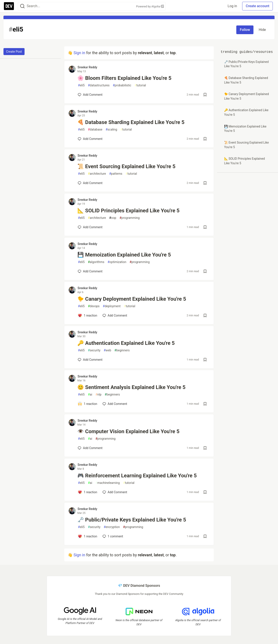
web (107, 350)
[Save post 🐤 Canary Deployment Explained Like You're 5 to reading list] (205, 315)
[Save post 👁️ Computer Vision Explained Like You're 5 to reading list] (205, 448)
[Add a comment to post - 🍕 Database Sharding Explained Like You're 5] (90, 139)
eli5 (81, 85)
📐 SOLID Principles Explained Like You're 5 (128, 211)
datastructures (99, 85)
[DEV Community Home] (9, 6)
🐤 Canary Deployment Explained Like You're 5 (132, 299)
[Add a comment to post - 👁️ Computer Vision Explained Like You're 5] (90, 448)
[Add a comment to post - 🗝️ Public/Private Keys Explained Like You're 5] (88, 536)
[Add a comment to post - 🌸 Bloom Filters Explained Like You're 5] (90, 95)
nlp (98, 395)
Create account (257, 6)
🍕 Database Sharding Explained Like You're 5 (131, 122)
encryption (112, 527)
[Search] (22, 6)
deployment (112, 306)
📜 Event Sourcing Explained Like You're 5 (126, 166)
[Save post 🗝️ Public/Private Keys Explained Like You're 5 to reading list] (205, 536)
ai (90, 395)
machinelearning (108, 483)
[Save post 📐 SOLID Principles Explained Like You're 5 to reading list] (205, 227)
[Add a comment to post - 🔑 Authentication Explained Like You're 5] (90, 360)
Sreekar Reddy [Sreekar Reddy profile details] (87, 67)
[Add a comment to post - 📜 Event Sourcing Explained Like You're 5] (90, 183)
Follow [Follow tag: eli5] (245, 30)
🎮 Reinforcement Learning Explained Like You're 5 (137, 476)
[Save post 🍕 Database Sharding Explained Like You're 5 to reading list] (205, 139)
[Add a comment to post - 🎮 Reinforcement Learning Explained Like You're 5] (88, 492)
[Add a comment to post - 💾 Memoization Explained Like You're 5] (90, 271)
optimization (117, 262)
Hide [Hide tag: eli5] (262, 30)
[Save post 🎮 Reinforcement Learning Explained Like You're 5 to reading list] (205, 492)
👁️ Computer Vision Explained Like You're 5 (128, 431)
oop (113, 218)
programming (130, 218)
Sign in (79, 53)
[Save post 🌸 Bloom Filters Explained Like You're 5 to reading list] (205, 95)
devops (94, 306)
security (94, 350)
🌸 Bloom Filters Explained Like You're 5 (124, 78)
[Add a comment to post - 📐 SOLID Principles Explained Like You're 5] (90, 227)
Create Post (14, 52)
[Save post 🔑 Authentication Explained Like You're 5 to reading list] (205, 360)
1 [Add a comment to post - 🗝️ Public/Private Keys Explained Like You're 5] (112, 536)
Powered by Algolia (150, 6)
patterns (116, 174)
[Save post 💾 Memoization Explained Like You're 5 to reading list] (205, 271)
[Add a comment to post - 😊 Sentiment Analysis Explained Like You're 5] (88, 404)
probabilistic (122, 85)
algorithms (96, 262)
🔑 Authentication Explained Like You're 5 (126, 343)
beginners (122, 350)
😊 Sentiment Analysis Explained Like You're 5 (131, 387)
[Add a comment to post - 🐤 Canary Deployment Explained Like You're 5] (88, 315)
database (95, 130)
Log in (232, 6)
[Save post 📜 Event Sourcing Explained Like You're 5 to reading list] (205, 183)
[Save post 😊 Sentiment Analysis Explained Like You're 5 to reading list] (205, 404)
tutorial (140, 85)
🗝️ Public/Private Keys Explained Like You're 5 (132, 520)
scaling (111, 130)
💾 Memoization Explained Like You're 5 (124, 255)
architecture (97, 174)
